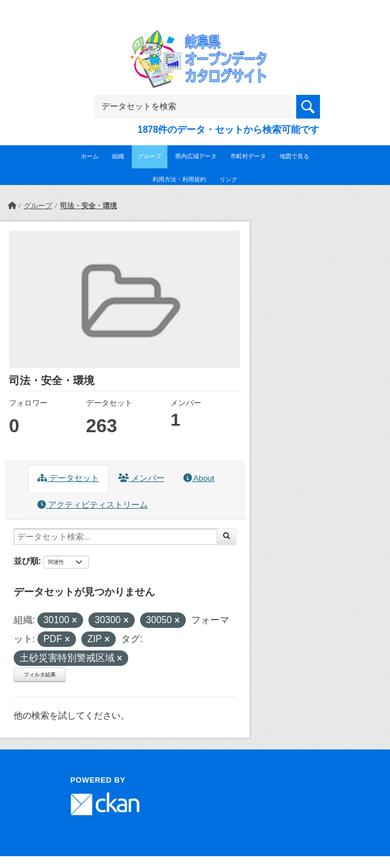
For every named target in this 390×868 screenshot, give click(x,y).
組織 (118, 156)
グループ (150, 156)
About (199, 478)
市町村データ (248, 156)
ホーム (90, 156)
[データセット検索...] (115, 537)
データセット (68, 478)
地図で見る (294, 156)
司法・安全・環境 (88, 206)
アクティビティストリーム (93, 505)
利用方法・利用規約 (179, 179)
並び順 (26, 561)
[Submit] (226, 537)
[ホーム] (12, 206)
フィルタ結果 (40, 675)
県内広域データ (196, 156)
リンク (229, 179)
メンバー (141, 478)
